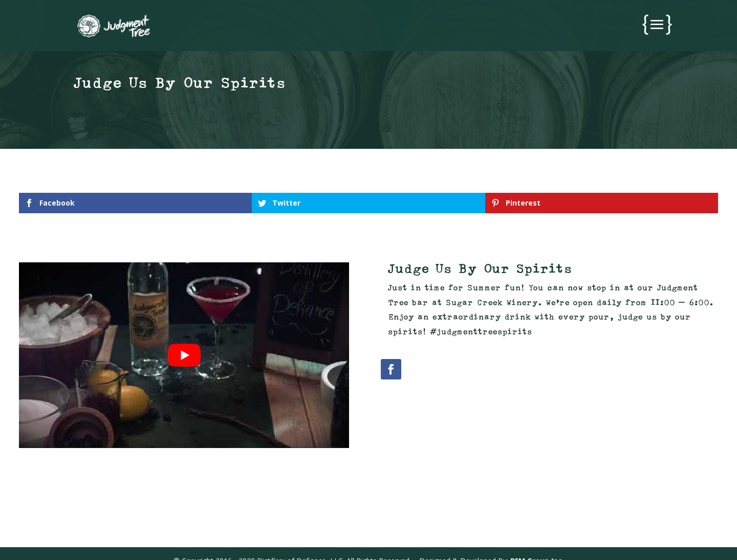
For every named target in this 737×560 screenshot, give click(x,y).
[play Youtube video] (184, 355)
